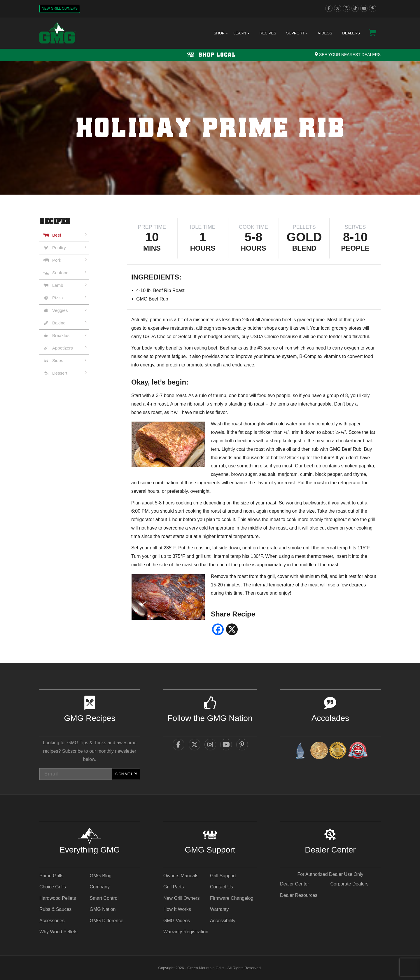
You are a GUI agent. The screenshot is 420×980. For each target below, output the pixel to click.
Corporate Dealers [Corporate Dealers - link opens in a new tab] (349, 884)
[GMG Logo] (57, 33)
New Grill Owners (60, 8)
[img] (210, 128)
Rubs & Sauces (55, 909)
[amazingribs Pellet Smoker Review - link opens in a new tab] (338, 751)
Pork (57, 260)
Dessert (60, 373)
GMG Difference (106, 921)
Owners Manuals (181, 876)
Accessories (52, 921)
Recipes (268, 33)
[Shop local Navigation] (210, 55)
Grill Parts (174, 887)
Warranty (219, 909)
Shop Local (210, 55)
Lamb (58, 285)
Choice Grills (53, 887)
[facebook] (329, 8)
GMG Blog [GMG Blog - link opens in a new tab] (100, 876)
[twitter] (338, 8)
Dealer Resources (299, 895)
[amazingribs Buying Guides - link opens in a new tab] (300, 751)
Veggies (60, 310)
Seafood (60, 273)
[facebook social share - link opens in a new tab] (218, 632)
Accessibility (223, 921)
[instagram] (346, 8)
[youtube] (364, 8)
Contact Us (222, 887)
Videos (325, 33)
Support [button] (297, 33)
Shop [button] (221, 33)
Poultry (59, 248)
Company (99, 887)
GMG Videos (177, 921)
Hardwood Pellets (58, 898)
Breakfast (61, 335)
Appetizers (63, 348)
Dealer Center (295, 884)
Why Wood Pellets (58, 932)
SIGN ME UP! (126, 774)
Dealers (351, 33)
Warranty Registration (186, 932)
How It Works (177, 909)
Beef (57, 235)
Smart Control (104, 898)
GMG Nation (103, 909)
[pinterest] (373, 8)
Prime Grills (51, 876)
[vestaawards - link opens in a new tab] (319, 751)
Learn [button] (241, 33)
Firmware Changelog (232, 898)
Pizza (58, 298)
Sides (58, 360)
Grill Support (223, 876)
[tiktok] (355, 8)
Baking (59, 323)
